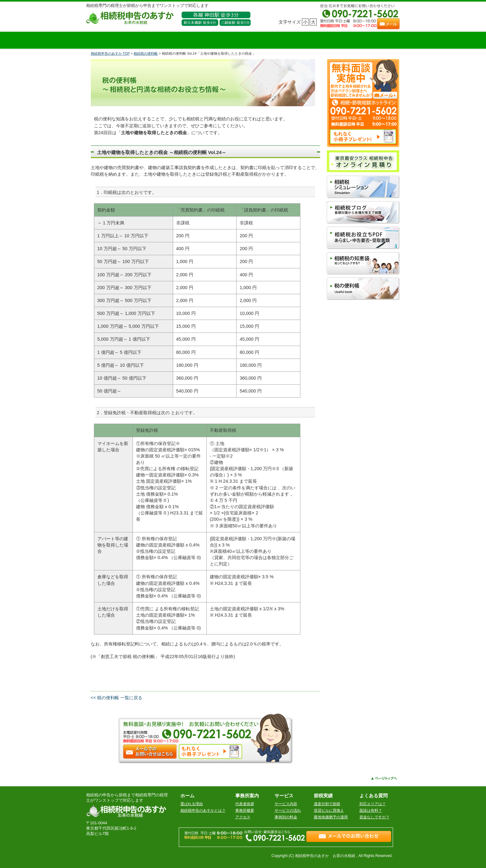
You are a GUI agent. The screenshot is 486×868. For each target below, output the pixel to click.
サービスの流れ (288, 810)
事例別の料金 (286, 817)
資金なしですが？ (374, 817)
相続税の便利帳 (146, 53)
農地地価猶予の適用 (331, 817)
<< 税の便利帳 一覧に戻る (117, 698)
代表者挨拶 (245, 804)
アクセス (243, 817)
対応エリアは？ (373, 804)
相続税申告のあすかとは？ (203, 810)
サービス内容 (286, 804)
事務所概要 (245, 810)
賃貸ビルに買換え (329, 810)
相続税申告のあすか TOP (110, 53)
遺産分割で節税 (327, 804)
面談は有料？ (371, 810)
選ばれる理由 (192, 804)
